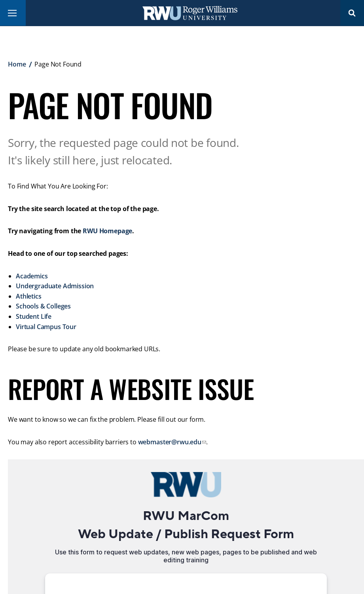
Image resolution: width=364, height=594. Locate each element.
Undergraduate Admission (55, 286)
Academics (32, 276)
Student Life (34, 316)
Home (17, 64)
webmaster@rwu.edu (170, 442)
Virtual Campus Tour (46, 327)
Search (352, 13)
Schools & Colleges (43, 306)
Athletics (29, 296)
